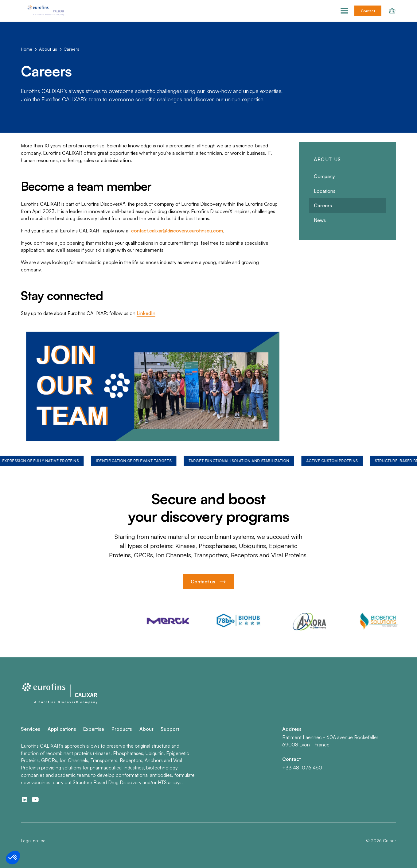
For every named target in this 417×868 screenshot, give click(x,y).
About (146, 729)
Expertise (94, 729)
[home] (46, 11)
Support (170, 729)
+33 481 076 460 (302, 768)
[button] (345, 11)
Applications (62, 729)
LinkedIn (146, 313)
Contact (368, 11)
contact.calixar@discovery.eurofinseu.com (177, 231)
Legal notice (33, 841)
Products (122, 729)
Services (31, 729)
